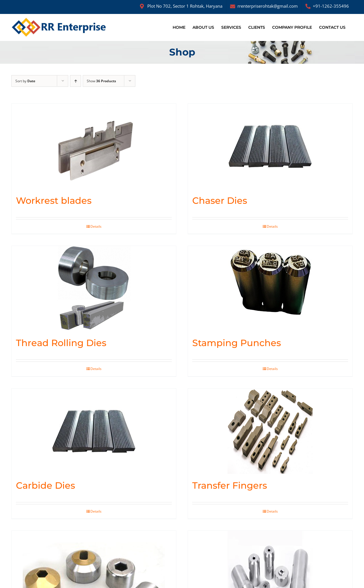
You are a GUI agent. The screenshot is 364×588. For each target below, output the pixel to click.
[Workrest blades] (94, 146)
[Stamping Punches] (270, 289)
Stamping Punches (237, 343)
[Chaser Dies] (270, 146)
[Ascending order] (76, 81)
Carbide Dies (45, 485)
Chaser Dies (220, 201)
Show (101, 81)
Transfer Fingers (230, 485)
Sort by (25, 81)
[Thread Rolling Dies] (94, 289)
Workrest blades (54, 201)
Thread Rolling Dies (61, 343)
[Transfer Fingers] (270, 431)
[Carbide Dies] (94, 431)
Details (96, 226)
